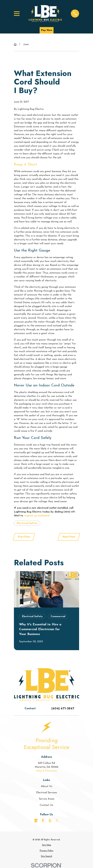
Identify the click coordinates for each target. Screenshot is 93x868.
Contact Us (46, 805)
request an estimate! (37, 516)
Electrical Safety (27, 523)
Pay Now (47, 30)
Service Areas (47, 799)
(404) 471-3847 (63, 708)
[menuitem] (46, 845)
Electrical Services (47, 793)
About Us (47, 786)
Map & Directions (47, 771)
